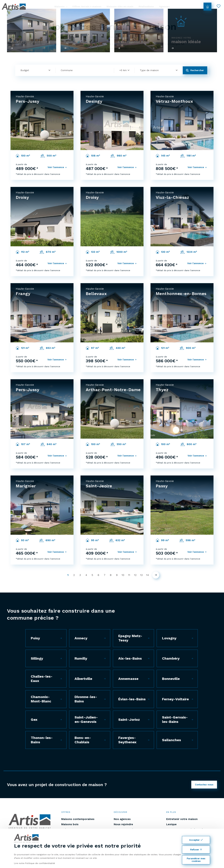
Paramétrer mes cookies (196, 860)
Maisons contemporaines (78, 819)
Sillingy (37, 658)
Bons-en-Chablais (83, 740)
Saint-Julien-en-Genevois (86, 719)
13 (141, 575)
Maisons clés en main (120, 6)
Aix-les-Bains (130, 658)
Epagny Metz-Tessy (130, 638)
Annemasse (128, 679)
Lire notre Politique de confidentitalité (34, 863)
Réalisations (146, 6)
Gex (34, 720)
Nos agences (122, 819)
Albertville (83, 679)
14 (148, 575)
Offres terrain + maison (87, 6)
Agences (164, 6)
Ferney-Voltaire (175, 699)
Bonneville (171, 679)
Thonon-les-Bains (42, 740)
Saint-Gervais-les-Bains (175, 719)
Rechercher (195, 70)
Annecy (81, 638)
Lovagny (169, 638)
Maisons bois (70, 824)
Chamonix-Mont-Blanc (41, 699)
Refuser (196, 850)
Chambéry (171, 658)
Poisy (35, 638)
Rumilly (81, 658)
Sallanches (171, 740)
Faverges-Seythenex (127, 740)
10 (123, 575)
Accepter (196, 840)
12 (135, 575)
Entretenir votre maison (182, 819)
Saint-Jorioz (129, 720)
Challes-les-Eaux (42, 679)
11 (129, 575)
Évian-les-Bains (132, 699)
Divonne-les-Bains (86, 699)
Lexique (171, 824)
